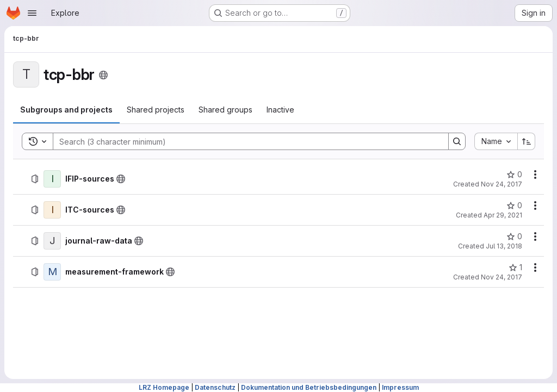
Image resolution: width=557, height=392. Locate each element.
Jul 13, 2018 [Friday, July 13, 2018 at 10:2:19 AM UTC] (504, 246)
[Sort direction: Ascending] (527, 141)
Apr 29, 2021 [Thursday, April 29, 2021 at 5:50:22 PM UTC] (503, 215)
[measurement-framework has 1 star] (515, 267)
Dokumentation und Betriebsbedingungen (309, 387)
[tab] (66, 110)
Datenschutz (215, 387)
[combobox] (496, 141)
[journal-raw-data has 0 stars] (514, 237)
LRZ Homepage (164, 387)
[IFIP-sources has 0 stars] (514, 175)
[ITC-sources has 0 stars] (514, 206)
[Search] (245, 141)
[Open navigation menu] (32, 13)
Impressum (400, 387)
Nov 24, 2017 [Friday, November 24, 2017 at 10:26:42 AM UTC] (502, 277)
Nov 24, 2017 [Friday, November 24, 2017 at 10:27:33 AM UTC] (502, 184)
